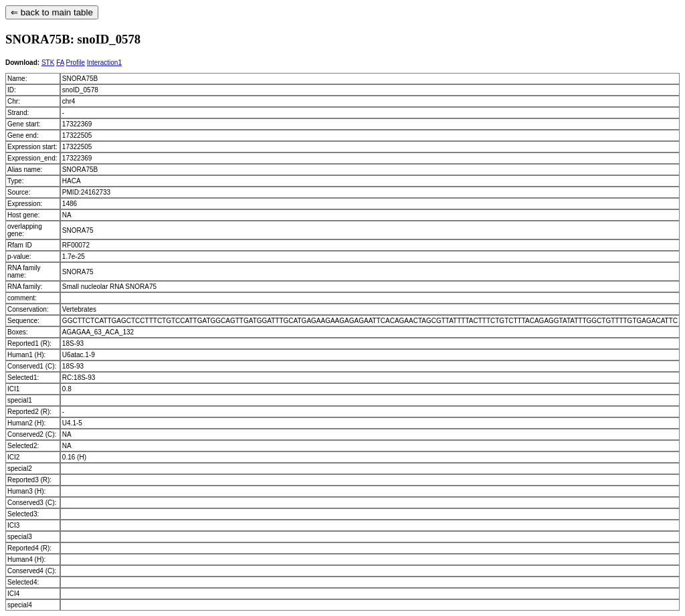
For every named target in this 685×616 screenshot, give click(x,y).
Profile (76, 63)
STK (48, 63)
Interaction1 (104, 63)
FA (60, 63)
